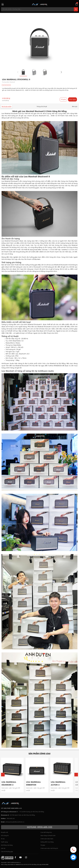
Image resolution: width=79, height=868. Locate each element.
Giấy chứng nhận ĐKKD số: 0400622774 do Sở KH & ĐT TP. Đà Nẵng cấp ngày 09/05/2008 (25, 865)
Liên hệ (3, 848)
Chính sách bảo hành (47, 839)
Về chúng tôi (5, 836)
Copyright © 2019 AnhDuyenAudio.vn (11, 863)
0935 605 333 (11, 819)
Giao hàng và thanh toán (48, 836)
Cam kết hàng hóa (46, 832)
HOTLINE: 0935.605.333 (40, 827)
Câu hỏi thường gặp (7, 852)
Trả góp (63, 99)
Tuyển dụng (4, 842)
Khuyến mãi (4, 832)
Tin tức (3, 839)
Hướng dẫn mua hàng (47, 842)
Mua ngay (73, 99)
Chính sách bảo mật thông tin (49, 848)
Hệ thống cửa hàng (7, 845)
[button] (61, 72)
